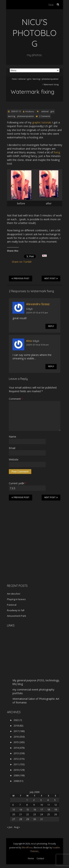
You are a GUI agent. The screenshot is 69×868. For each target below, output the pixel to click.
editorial (22, 79)
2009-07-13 (16, 111)
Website (14, 459)
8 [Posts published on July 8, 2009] (27, 805)
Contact (40, 858)
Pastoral (12, 605)
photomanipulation (50, 79)
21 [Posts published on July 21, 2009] (21, 814)
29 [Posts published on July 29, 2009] (28, 819)
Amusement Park (17, 616)
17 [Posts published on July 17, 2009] (42, 810)
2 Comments (45, 116)
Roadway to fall (16, 610)
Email (12, 448)
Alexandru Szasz (38, 304)
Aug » (17, 827)
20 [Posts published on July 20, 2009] (14, 814)
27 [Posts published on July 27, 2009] (14, 819)
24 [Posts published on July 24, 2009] (42, 814)
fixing (57, 152)
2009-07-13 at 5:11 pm (37, 313)
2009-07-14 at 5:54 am (37, 345)
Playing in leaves (16, 599)
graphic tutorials (42, 122)
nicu (29, 341)
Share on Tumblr (23, 262)
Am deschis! (14, 594)
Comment (16, 399)
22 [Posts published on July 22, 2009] (28, 814)
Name (13, 437)
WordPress (27, 847)
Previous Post (21, 278)
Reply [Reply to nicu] (51, 366)
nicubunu (30, 111)
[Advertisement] (30, 555)
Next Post (51, 278)
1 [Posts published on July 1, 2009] (27, 800)
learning (36, 79)
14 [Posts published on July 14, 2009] (21, 810)
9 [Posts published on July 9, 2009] (34, 805)
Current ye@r (18, 483)
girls (29, 79)
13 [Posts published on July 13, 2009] (14, 810)
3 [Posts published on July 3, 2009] (41, 800)
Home (14, 79)
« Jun (10, 827)
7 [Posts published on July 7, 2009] (20, 805)
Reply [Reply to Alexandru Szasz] (51, 326)
